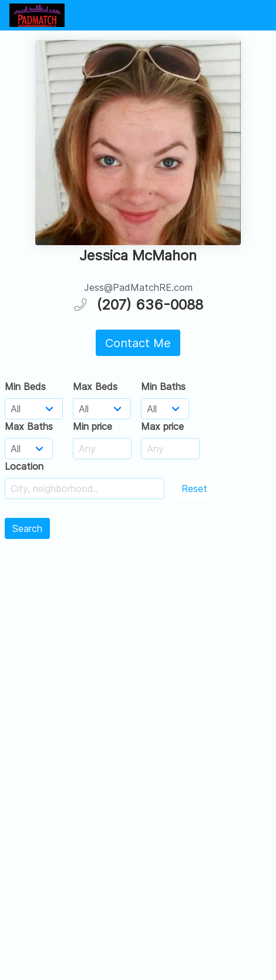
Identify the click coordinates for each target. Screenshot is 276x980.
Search (27, 528)
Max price (162, 426)
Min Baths (163, 386)
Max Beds (95, 386)
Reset (194, 489)
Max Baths (29, 426)
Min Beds (25, 386)
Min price (92, 426)
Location (24, 466)
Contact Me (138, 343)
